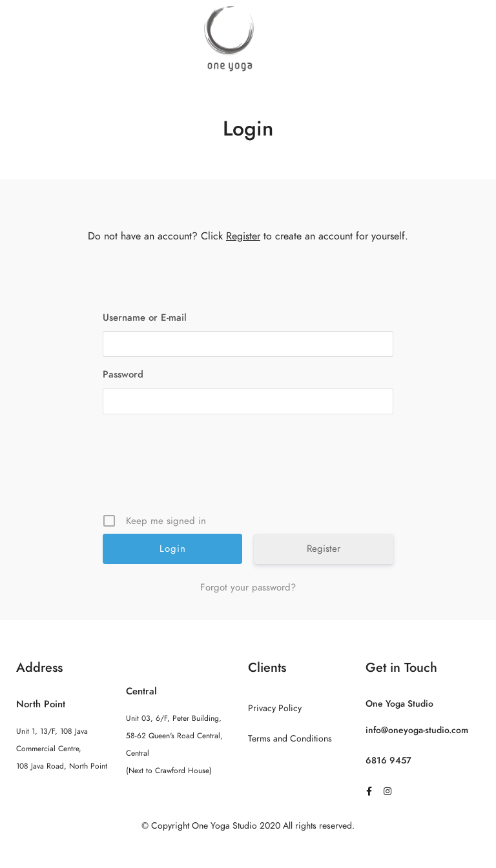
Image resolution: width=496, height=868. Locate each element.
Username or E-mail (145, 318)
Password (123, 374)
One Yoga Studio (399, 704)
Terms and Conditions (290, 739)
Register (243, 236)
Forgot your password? (248, 587)
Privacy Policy (275, 708)
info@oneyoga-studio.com (417, 730)
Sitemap (248, 851)
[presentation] (249, 469)
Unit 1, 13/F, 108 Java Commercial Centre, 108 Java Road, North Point (62, 749)
